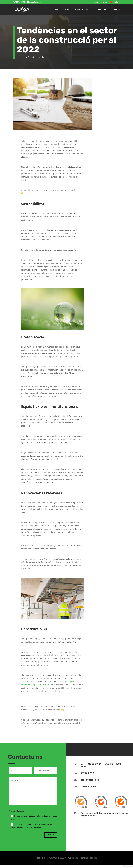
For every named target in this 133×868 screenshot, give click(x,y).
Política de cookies (89, 858)
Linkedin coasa (88, 786)
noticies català (37, 57)
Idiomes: (104, 2)
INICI (57, 10)
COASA (63, 858)
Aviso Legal (73, 858)
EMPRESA (67, 10)
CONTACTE (115, 10)
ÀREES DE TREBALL (83, 10)
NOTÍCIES (102, 10)
